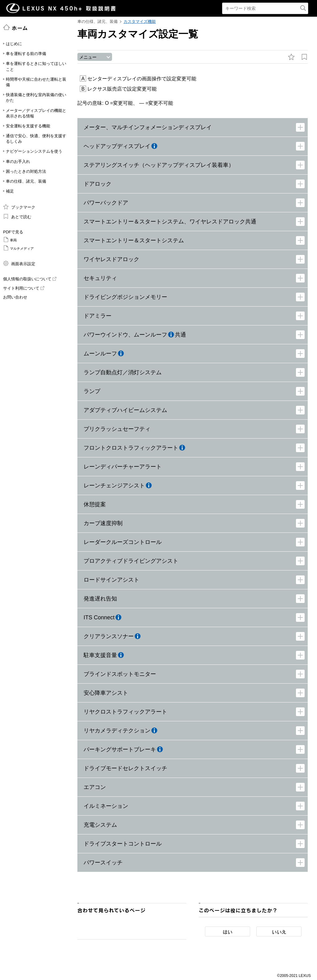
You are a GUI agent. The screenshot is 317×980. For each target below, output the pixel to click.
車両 (10, 240)
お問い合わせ (15, 297)
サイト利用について (24, 288)
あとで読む (17, 216)
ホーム (16, 28)
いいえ (279, 933)
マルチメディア (18, 248)
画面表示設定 (19, 263)
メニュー (88, 58)
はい (228, 933)
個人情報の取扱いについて (30, 279)
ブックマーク (19, 207)
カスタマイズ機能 (140, 21)
